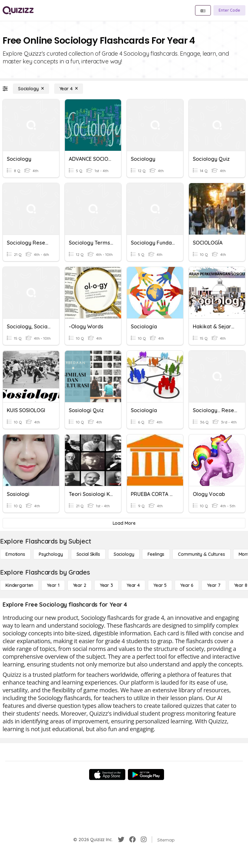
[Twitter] (121, 840)
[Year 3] (106, 585)
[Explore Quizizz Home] (18, 10)
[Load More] (124, 523)
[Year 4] (69, 89)
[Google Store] (146, 775)
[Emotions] (15, 554)
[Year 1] (53, 585)
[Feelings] (156, 554)
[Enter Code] (229, 10)
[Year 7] (214, 585)
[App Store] (107, 775)
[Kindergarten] (19, 585)
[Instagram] (144, 840)
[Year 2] (80, 585)
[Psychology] (51, 554)
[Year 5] (160, 585)
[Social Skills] (88, 554)
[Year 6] (187, 585)
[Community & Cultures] (201, 554)
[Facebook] (132, 840)
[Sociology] (31, 89)
